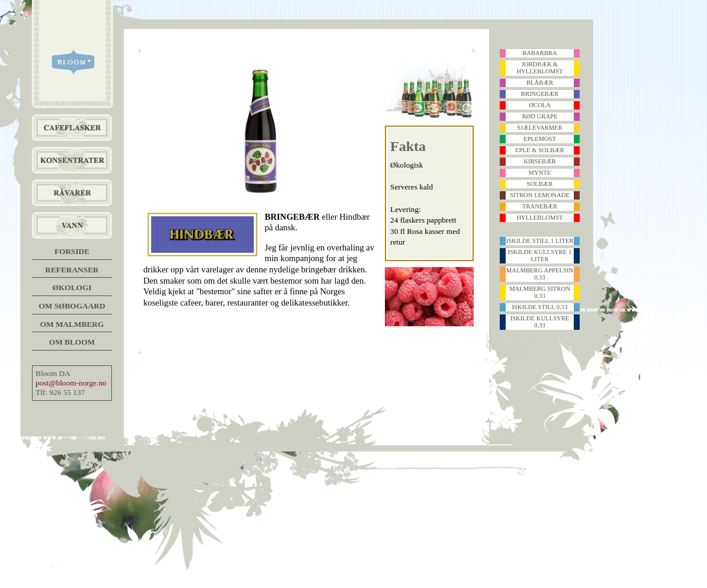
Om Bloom (72, 342)
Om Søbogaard (72, 306)
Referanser (72, 270)
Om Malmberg (72, 324)
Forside (72, 251)
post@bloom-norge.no (71, 383)
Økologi (72, 287)
